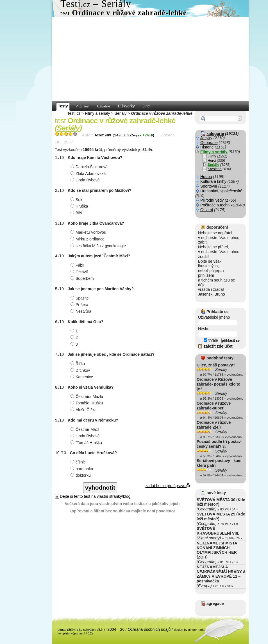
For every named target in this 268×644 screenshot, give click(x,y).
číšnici (79, 462)
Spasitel (81, 298)
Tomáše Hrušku (87, 403)
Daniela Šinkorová (90, 167)
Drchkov (81, 370)
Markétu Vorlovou (89, 232)
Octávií (80, 272)
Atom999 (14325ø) (124, 135)
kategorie (215, 134)
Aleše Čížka (84, 410)
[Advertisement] (150, 59)
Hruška (80, 206)
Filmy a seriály (97, 113)
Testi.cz (74, 113)
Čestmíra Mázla (88, 397)
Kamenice (82, 377)
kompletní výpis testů (71, 633)
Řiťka (78, 364)
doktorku (81, 475)
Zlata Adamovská (89, 174)
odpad (67, 630)
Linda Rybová (86, 180)
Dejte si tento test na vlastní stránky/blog (95, 496)
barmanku (82, 469)
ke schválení (92, 630)
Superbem (83, 278)
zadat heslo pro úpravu (168, 486)
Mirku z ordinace (88, 239)
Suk (77, 200)
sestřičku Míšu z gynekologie (99, 246)
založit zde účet (218, 346)
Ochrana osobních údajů (149, 629)
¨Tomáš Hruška (87, 443)
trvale (211, 340)
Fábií (78, 265)
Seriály (121, 113)
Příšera (80, 305)
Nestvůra (82, 311)
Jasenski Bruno (212, 294)
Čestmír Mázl (85, 429)
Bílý (77, 213)
